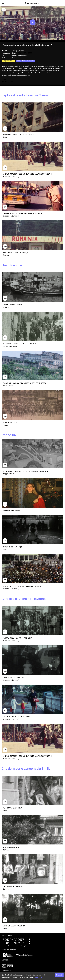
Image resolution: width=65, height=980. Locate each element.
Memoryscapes (32, 3)
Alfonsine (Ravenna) (19, 55)
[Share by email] (12, 82)
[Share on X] (7, 82)
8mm (14, 53)
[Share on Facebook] (4, 82)
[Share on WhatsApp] (10, 82)
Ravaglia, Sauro (18, 51)
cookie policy (39, 977)
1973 (13, 58)
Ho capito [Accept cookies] (59, 975)
